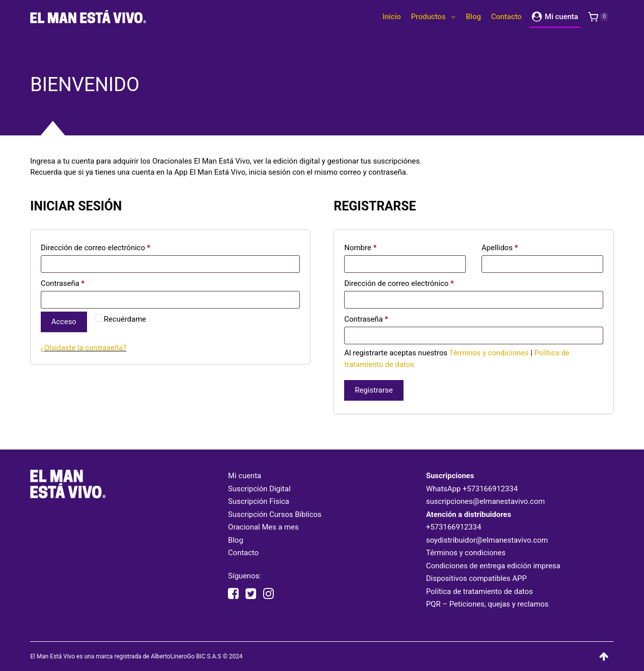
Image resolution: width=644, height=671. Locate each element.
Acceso (64, 322)
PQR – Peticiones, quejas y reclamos (488, 604)
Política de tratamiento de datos (480, 591)
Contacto (243, 553)
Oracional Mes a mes (263, 527)
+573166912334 (490, 489)
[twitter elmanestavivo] (251, 594)
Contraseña (63, 283)
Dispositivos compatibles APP (476, 578)
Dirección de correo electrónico (96, 248)
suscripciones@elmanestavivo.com (486, 501)
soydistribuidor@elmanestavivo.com (487, 540)
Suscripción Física (258, 501)
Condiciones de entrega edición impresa (493, 566)
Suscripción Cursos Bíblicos (275, 514)
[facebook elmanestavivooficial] (233, 594)
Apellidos (500, 248)
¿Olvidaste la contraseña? (84, 348)
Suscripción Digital (259, 489)
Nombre (360, 248)
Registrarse (374, 390)
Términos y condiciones (489, 353)
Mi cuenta (245, 476)
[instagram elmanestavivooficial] (268, 594)
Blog (235, 540)
